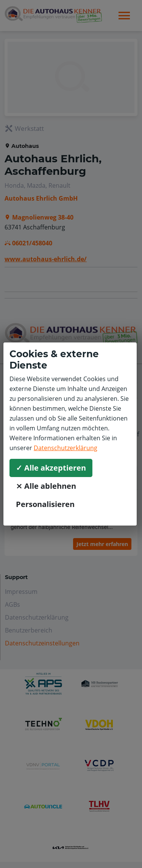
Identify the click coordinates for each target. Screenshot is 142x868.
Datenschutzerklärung (66, 448)
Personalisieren (45, 504)
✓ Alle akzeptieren (51, 468)
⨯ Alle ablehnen (46, 486)
